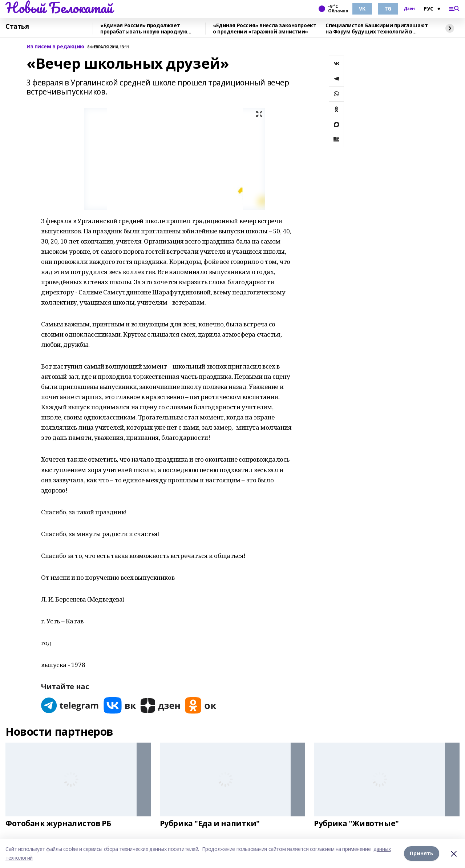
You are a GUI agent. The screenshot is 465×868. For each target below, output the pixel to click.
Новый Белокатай (59, 8)
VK (362, 9)
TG (388, 9)
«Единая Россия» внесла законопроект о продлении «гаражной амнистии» (264, 29)
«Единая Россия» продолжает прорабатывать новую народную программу (144, 29)
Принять (422, 853)
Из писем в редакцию (55, 47)
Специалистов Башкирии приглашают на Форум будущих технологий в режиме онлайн (377, 29)
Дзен (409, 9)
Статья (17, 27)
